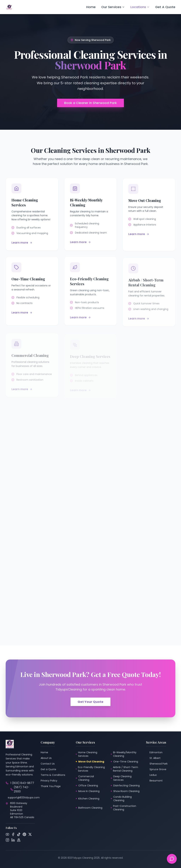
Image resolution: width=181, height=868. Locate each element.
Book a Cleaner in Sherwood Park (90, 103)
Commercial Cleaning (85, 778)
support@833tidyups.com (24, 798)
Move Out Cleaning (90, 762)
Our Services (113, 7)
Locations (140, 7)
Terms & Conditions (53, 775)
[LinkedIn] (13, 840)
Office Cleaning (87, 786)
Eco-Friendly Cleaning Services (90, 769)
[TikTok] (19, 834)
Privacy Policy (49, 781)
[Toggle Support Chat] (172, 859)
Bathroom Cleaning (89, 808)
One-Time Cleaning (124, 762)
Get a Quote (48, 769)
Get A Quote (165, 7)
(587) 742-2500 (20, 789)
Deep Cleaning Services (121, 778)
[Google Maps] (19, 840)
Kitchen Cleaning (88, 799)
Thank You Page (51, 786)
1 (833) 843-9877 (22, 783)
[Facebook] (13, 834)
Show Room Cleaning (125, 791)
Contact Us (48, 764)
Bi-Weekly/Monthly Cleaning (124, 754)
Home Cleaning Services (87, 754)
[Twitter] (30, 834)
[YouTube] (7, 834)
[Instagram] (7, 840)
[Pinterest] (24, 834)
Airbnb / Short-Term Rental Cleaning (124, 769)
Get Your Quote (90, 702)
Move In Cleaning (88, 791)
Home (91, 7)
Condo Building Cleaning (121, 799)
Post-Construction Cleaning (123, 808)
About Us (46, 758)
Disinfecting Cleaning (125, 786)
